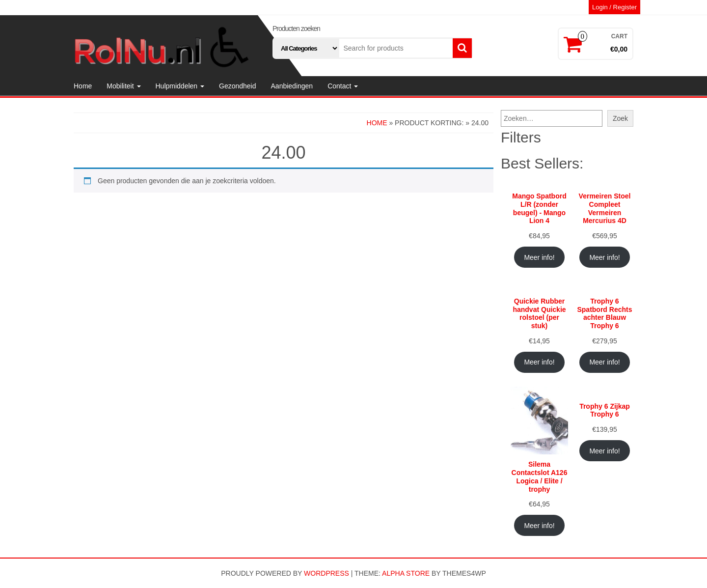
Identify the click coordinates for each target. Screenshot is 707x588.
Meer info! (539, 257)
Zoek (620, 118)
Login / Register (614, 7)
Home (83, 86)
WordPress (326, 573)
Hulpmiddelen (180, 86)
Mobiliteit (123, 86)
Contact (343, 86)
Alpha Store (406, 573)
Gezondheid (238, 86)
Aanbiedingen (292, 86)
